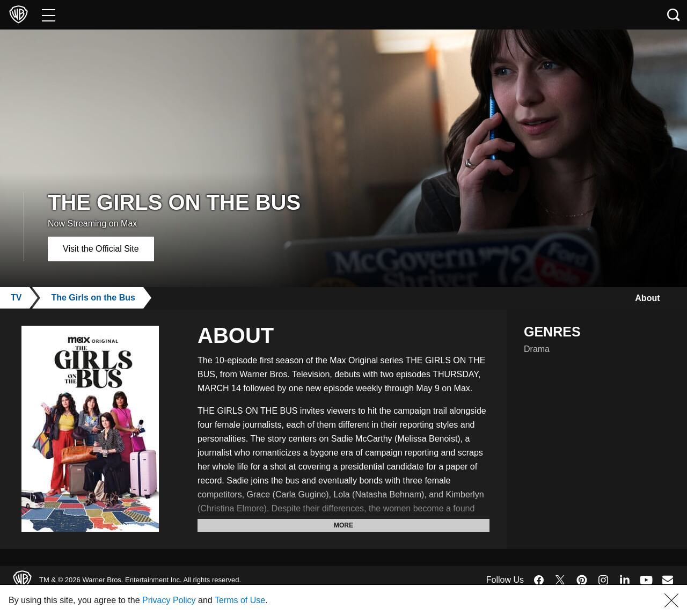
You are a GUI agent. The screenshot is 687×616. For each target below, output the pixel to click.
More (343, 525)
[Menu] (49, 15)
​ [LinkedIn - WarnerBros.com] (625, 579)
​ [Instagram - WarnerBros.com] (603, 580)
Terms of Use (276, 600)
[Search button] (674, 15)
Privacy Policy (195, 600)
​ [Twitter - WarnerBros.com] (560, 580)
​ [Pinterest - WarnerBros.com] (582, 580)
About (645, 298)
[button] (671, 600)
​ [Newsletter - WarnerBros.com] (668, 580)
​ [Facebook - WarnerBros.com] (539, 580)
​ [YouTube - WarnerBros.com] (646, 580)
